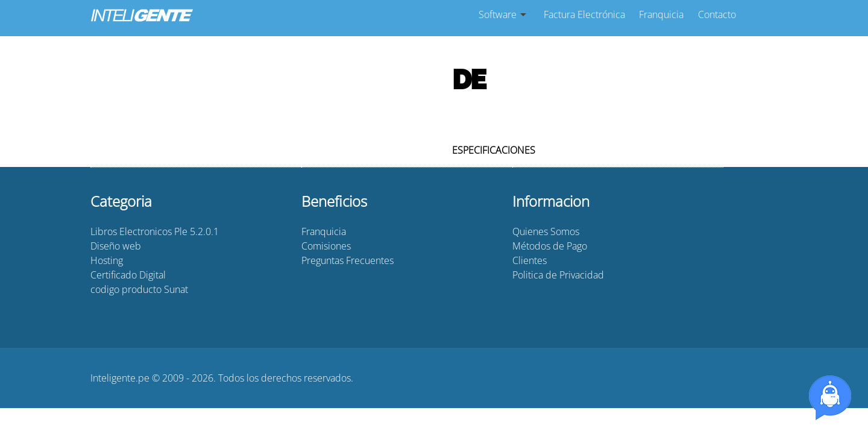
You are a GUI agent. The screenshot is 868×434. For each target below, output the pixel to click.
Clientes (530, 260)
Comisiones (326, 246)
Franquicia (661, 14)
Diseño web (116, 246)
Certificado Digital (128, 275)
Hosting (107, 260)
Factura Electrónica (584, 14)
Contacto (717, 14)
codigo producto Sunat (139, 289)
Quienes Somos (546, 231)
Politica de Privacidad (558, 275)
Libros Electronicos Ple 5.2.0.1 (155, 231)
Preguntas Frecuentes (348, 260)
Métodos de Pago (550, 246)
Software (498, 14)
